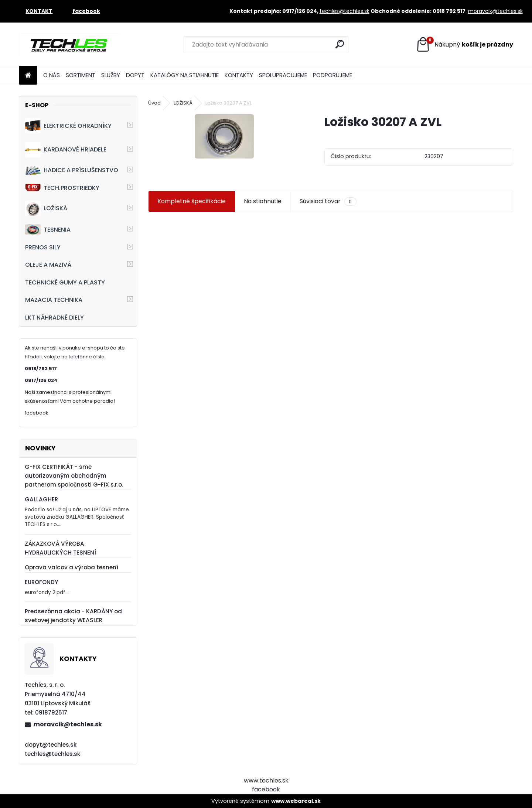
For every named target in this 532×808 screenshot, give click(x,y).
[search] (340, 44)
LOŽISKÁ (46, 208)
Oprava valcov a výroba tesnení (71, 567)
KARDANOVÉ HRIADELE (66, 150)
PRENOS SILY (43, 247)
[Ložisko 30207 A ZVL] (224, 136)
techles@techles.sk (345, 11)
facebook (37, 413)
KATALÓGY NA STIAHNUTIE (185, 75)
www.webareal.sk (296, 801)
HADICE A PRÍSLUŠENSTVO (72, 170)
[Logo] (70, 45)
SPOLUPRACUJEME (283, 75)
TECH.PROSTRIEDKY (62, 188)
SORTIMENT (81, 75)
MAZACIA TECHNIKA (54, 300)
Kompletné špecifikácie (192, 201)
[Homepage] (28, 76)
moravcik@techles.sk (495, 11)
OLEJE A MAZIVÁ (48, 265)
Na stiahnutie (263, 201)
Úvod (154, 103)
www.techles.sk (266, 780)
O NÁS (52, 75)
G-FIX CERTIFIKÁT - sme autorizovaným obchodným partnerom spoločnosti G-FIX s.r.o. (74, 476)
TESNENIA (48, 229)
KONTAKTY (239, 75)
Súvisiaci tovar (328, 201)
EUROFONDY (41, 582)
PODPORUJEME (332, 75)
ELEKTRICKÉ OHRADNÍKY (68, 126)
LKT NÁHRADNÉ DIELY (54, 318)
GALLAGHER (41, 499)
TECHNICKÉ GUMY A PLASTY (65, 282)
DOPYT (135, 75)
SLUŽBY (111, 75)
